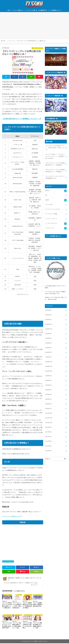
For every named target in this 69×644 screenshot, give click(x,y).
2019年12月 (49, 323)
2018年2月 (48, 400)
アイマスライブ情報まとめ (17, 11)
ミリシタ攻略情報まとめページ (55, 11)
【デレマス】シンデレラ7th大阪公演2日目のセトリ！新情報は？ (55, 164)
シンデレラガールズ (9, 562)
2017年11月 (49, 414)
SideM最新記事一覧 (42, 11)
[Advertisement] (34, 26)
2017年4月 (48, 446)
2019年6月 (48, 336)
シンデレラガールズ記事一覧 (31, 11)
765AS (47, 190)
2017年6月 (48, 437)
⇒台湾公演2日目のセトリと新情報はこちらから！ (21, 119)
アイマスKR (49, 204)
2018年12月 (49, 359)
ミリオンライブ (50, 227)
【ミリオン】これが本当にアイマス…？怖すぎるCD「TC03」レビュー (55, 148)
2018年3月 (48, 396)
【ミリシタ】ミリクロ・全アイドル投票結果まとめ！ (55, 177)
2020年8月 (48, 309)
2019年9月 (48, 332)
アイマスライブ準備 (51, 213)
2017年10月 (49, 418)
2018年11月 (49, 364)
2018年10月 (49, 368)
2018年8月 (48, 377)
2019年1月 (48, 355)
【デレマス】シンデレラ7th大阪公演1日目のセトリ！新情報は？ (55, 171)
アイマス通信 (33, 642)
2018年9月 (48, 373)
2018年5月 (48, 387)
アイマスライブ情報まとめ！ (11, 517)
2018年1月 (48, 405)
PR (46, 195)
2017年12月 (49, 409)
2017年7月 (48, 432)
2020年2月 (48, 318)
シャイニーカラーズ (51, 218)
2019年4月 (48, 345)
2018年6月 (48, 382)
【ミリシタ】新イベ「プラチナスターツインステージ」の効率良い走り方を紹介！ (55, 157)
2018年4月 (48, 391)
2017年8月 (48, 428)
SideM (47, 199)
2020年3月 (48, 313)
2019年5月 (48, 341)
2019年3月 (48, 350)
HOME (9, 11)
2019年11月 (49, 327)
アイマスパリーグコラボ (52, 209)
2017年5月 (48, 441)
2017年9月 (48, 423)
